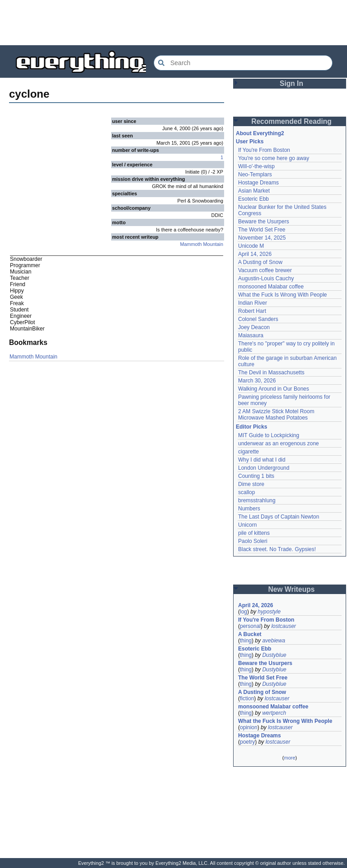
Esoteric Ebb (253, 199)
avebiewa (274, 641)
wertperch (274, 713)
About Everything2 (260, 133)
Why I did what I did (262, 460)
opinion (249, 727)
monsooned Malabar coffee (271, 287)
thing (246, 641)
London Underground (264, 468)
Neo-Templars (255, 175)
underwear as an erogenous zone (279, 443)
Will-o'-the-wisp (256, 166)
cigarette (249, 452)
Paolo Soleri (253, 541)
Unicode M (251, 246)
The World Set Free (262, 230)
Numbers (249, 509)
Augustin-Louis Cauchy (266, 278)
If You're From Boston (264, 150)
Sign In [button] (291, 83)
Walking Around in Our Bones (274, 389)
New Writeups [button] (292, 589)
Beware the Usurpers (264, 222)
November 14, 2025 (262, 238)
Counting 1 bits (256, 476)
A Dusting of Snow (260, 262)
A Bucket (250, 634)
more (289, 758)
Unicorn (247, 525)
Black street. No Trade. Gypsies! (277, 549)
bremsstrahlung (257, 500)
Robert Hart (252, 311)
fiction (247, 698)
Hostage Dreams (258, 183)
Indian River (253, 303)
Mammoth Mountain (202, 244)
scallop (246, 492)
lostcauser (284, 626)
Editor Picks (251, 427)
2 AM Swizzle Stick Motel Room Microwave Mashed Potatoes (276, 415)
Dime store (251, 484)
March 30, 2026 (257, 381)
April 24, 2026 (256, 605)
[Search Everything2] (243, 63)
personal (250, 626)
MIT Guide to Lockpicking (269, 435)
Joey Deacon (254, 327)
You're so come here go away (274, 158)
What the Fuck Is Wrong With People (283, 295)
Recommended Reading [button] (291, 121)
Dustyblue (274, 655)
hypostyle (269, 612)
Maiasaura (251, 335)
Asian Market (254, 191)
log (244, 612)
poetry (247, 742)
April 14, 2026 (255, 254)
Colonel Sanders (258, 319)
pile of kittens (254, 533)
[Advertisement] (173, 23)
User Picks (250, 142)
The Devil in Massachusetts (271, 373)
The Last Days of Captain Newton (279, 517)
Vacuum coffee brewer (265, 270)
